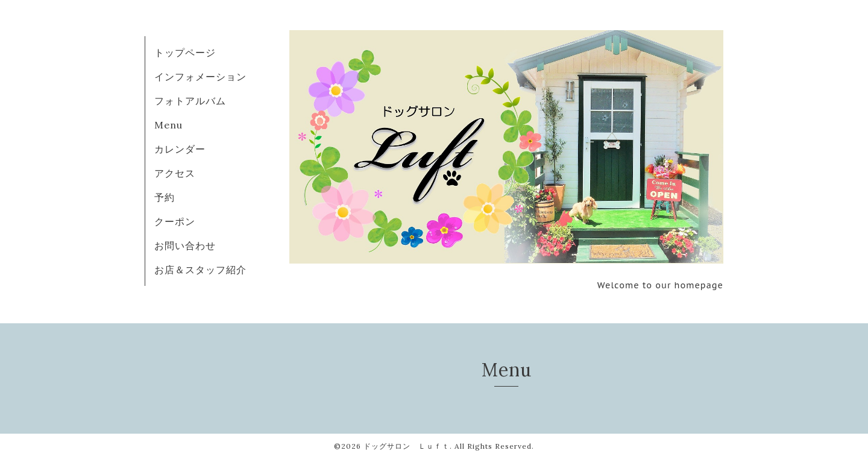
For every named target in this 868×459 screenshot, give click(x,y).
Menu (168, 125)
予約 (165, 197)
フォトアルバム (190, 101)
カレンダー (180, 149)
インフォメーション (200, 77)
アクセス (175, 173)
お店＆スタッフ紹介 (200, 270)
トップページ (185, 52)
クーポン (175, 221)
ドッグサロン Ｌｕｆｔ (407, 446)
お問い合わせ (185, 245)
